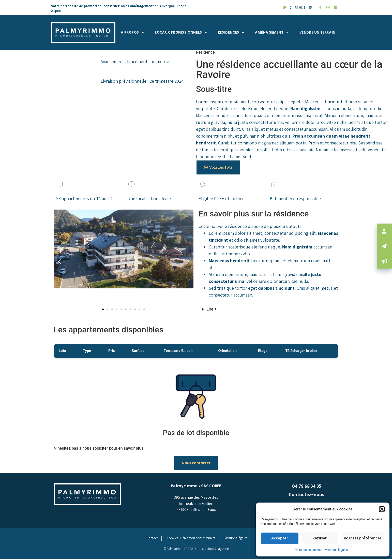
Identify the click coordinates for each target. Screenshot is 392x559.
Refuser (320, 538)
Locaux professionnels (181, 33)
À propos (132, 33)
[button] (382, 509)
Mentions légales (336, 550)
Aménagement (272, 33)
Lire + (212, 309)
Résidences (231, 33)
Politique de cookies (308, 550)
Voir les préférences (363, 538)
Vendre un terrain (318, 33)
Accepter (280, 538)
